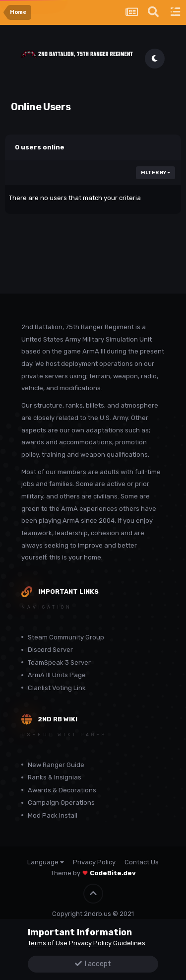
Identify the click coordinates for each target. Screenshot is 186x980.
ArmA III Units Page (57, 675)
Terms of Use (48, 943)
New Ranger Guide (56, 765)
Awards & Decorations (62, 790)
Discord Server (50, 650)
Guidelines (129, 943)
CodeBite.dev (113, 873)
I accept (93, 964)
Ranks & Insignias (55, 777)
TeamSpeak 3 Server (59, 663)
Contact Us (142, 862)
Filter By (155, 173)
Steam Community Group (66, 637)
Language (46, 862)
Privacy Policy (94, 862)
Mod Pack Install (53, 815)
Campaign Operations (61, 803)
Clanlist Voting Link (57, 688)
